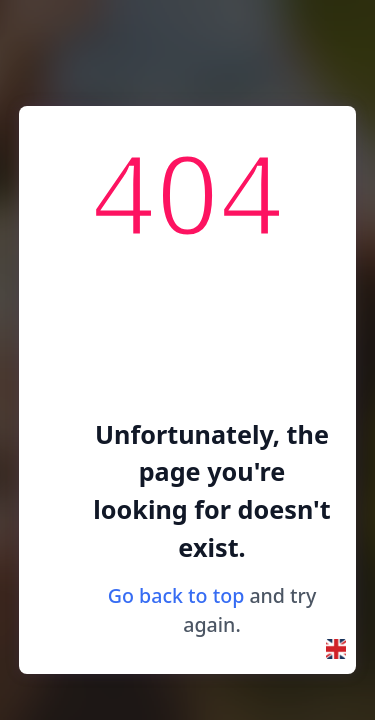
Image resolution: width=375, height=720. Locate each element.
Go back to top (176, 595)
